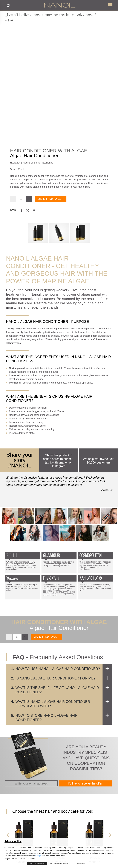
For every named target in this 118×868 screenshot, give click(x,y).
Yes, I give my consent (37, 864)
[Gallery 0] (38, 233)
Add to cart (56, 199)
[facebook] (22, 210)
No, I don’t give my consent (59, 864)
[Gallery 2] (80, 233)
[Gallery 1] (59, 233)
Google (38, 856)
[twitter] (28, 210)
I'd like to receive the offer (85, 783)
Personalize (81, 864)
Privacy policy (13, 841)
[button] (110, 5)
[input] (21, 199)
